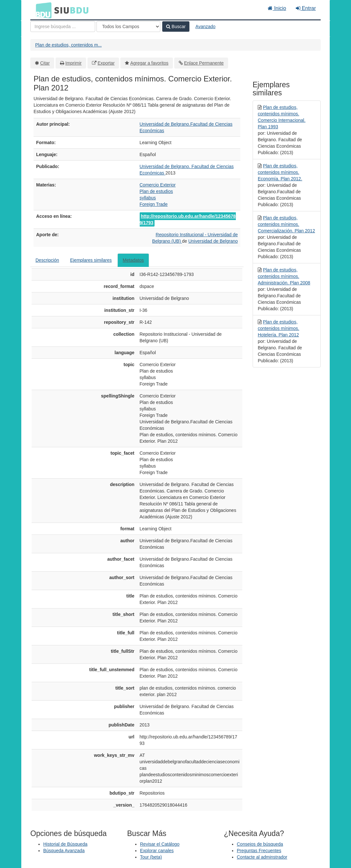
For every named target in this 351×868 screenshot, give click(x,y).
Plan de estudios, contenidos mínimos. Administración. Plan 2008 (284, 276)
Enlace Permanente (204, 63)
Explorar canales (157, 851)
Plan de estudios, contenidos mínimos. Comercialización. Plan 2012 (286, 224)
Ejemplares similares (91, 260)
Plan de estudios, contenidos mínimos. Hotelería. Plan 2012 (278, 328)
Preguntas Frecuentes (259, 851)
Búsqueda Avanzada (64, 851)
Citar (45, 63)
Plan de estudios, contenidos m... (68, 45)
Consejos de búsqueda (260, 844)
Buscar (176, 26)
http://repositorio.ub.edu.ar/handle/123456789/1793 (188, 219)
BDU (42, 10)
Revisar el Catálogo (160, 844)
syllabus (148, 198)
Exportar (106, 63)
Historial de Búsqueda (65, 844)
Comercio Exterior (158, 185)
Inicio (277, 8)
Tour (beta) (151, 857)
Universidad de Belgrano (213, 241)
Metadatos (133, 260)
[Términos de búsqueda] (63, 26)
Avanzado (206, 26)
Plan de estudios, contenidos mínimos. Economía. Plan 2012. (280, 172)
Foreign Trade (154, 204)
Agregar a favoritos (149, 63)
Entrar (306, 8)
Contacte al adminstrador (262, 857)
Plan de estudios (156, 191)
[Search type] (128, 26)
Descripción (47, 260)
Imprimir (73, 63)
